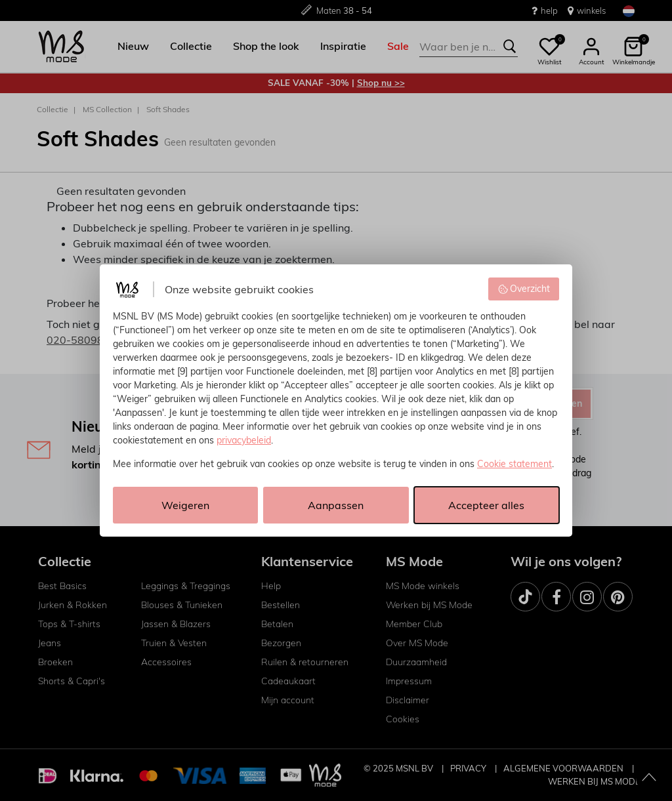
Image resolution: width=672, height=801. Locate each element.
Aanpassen (336, 505)
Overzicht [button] (524, 289)
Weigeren (185, 505)
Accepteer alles (486, 505)
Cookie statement (514, 464)
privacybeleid (244, 440)
